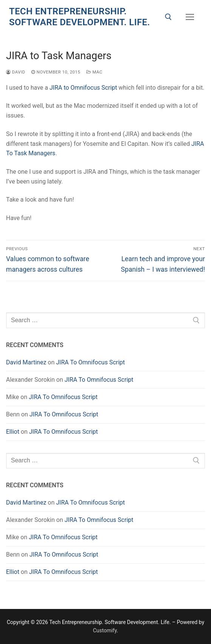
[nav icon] (190, 17)
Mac (94, 72)
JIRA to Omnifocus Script (83, 88)
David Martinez (26, 362)
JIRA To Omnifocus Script (91, 362)
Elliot (13, 432)
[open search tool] (168, 17)
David (16, 72)
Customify (105, 630)
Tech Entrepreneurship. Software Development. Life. (79, 17)
